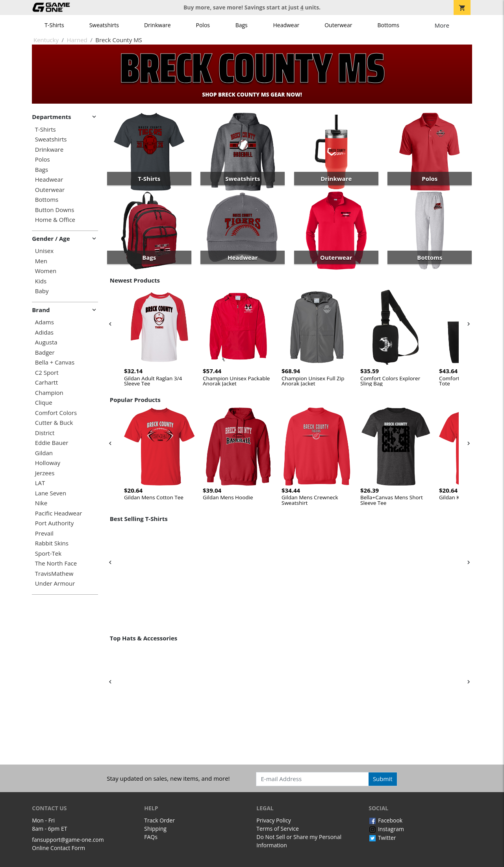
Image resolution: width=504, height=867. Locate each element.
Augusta (46, 342)
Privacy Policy (273, 820)
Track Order (159, 820)
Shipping (155, 829)
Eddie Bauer (52, 443)
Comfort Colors (56, 413)
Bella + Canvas (55, 362)
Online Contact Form (58, 848)
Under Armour (55, 583)
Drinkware (157, 25)
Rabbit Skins (52, 543)
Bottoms (388, 25)
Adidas (44, 332)
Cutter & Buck (54, 423)
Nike (41, 503)
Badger (45, 353)
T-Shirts (54, 25)
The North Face (56, 563)
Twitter (382, 838)
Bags (242, 25)
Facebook (385, 820)
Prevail (44, 533)
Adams (44, 322)
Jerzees (45, 473)
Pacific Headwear (59, 513)
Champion (49, 393)
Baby (42, 291)
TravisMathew (54, 574)
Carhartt (46, 382)
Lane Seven (51, 493)
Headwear (286, 25)
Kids (41, 281)
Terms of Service (278, 829)
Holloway (48, 463)
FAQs (151, 837)
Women (46, 271)
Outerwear (338, 25)
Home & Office (55, 220)
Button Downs (55, 210)
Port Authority (54, 523)
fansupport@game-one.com (68, 840)
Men (41, 261)
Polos (203, 25)
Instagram (386, 829)
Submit (383, 779)
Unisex (44, 251)
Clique (44, 403)
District (45, 433)
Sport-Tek (48, 554)
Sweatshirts (104, 25)
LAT (40, 483)
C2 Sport (47, 373)
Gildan (44, 453)
